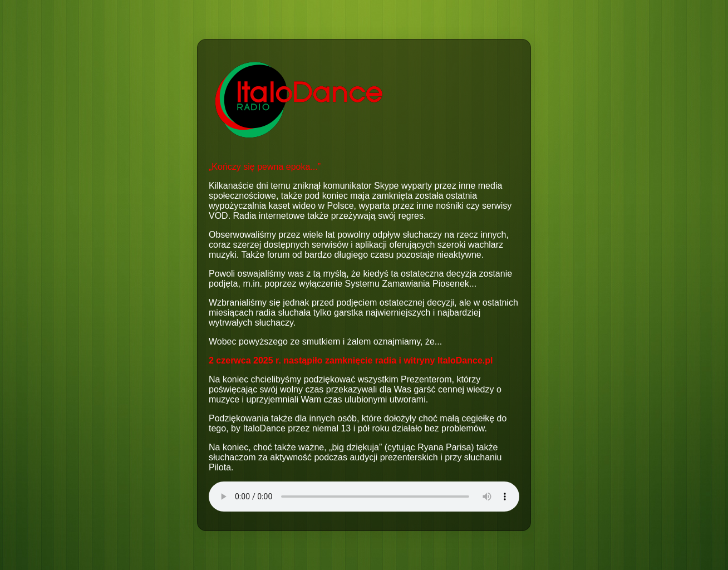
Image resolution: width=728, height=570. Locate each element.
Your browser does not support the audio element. (364, 497)
